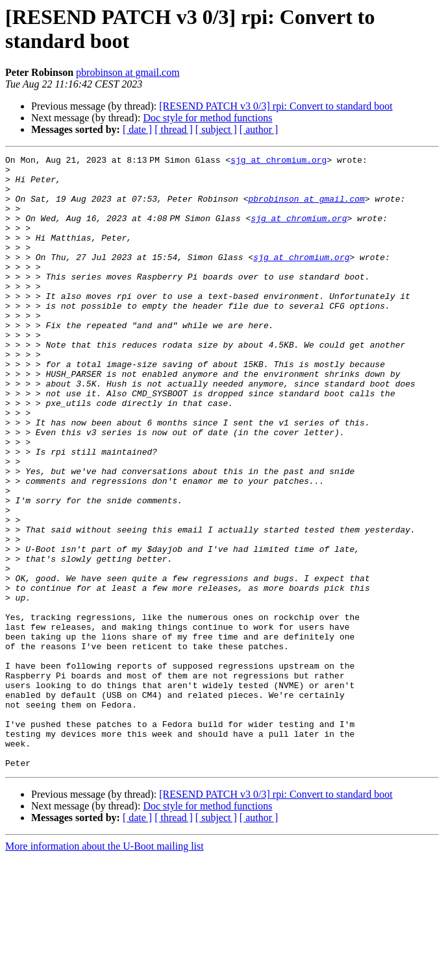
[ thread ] (174, 129)
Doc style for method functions (207, 118)
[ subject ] (216, 129)
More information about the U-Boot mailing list (105, 969)
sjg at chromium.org (281, 161)
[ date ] (137, 129)
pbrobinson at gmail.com (128, 72)
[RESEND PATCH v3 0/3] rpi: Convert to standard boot (276, 106)
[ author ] (259, 129)
